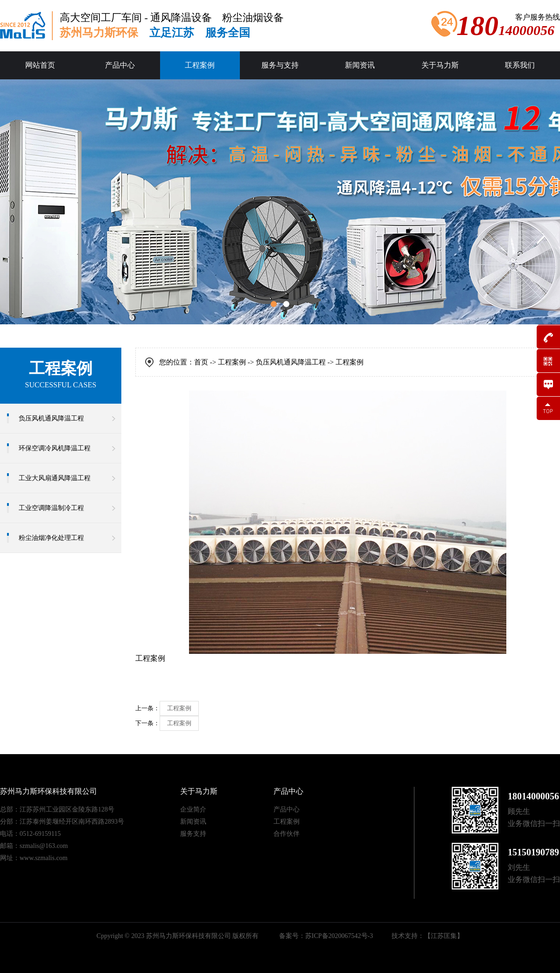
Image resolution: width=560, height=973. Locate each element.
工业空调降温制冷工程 (51, 508)
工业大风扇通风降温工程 (55, 478)
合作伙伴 (287, 834)
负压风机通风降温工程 (51, 418)
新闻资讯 (360, 65)
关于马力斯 (440, 65)
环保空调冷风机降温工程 (55, 448)
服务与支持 (280, 65)
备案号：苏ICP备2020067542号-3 (326, 936)
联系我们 (520, 65)
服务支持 (193, 834)
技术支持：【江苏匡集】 (427, 936)
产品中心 (120, 65)
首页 (201, 362)
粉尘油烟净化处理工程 (51, 538)
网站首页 (40, 65)
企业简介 (193, 809)
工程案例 (200, 65)
